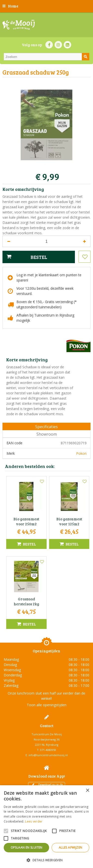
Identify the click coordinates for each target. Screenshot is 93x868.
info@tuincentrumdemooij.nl (48, 755)
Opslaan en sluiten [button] (27, 847)
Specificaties (46, 427)
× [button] (87, 791)
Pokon (81, 453)
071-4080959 (48, 750)
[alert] (46, 827)
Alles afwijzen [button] (71, 847)
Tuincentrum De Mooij (47, 734)
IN (58, 45)
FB (49, 45)
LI (67, 45)
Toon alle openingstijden (47, 705)
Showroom (47, 434)
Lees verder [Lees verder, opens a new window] (34, 821)
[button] (46, 860)
